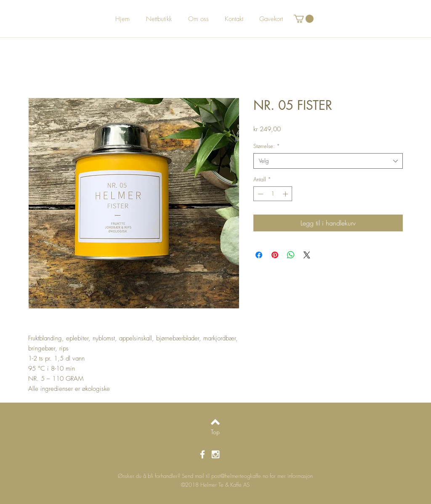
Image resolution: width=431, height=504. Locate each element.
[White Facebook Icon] (202, 454)
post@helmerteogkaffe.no (240, 476)
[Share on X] (307, 255)
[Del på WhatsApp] (291, 255)
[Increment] (286, 194)
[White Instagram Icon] (215, 454)
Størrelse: (267, 146)
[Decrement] (260, 194)
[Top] (215, 432)
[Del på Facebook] (259, 255)
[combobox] (328, 161)
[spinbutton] (273, 194)
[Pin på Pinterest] (275, 255)
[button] (304, 19)
